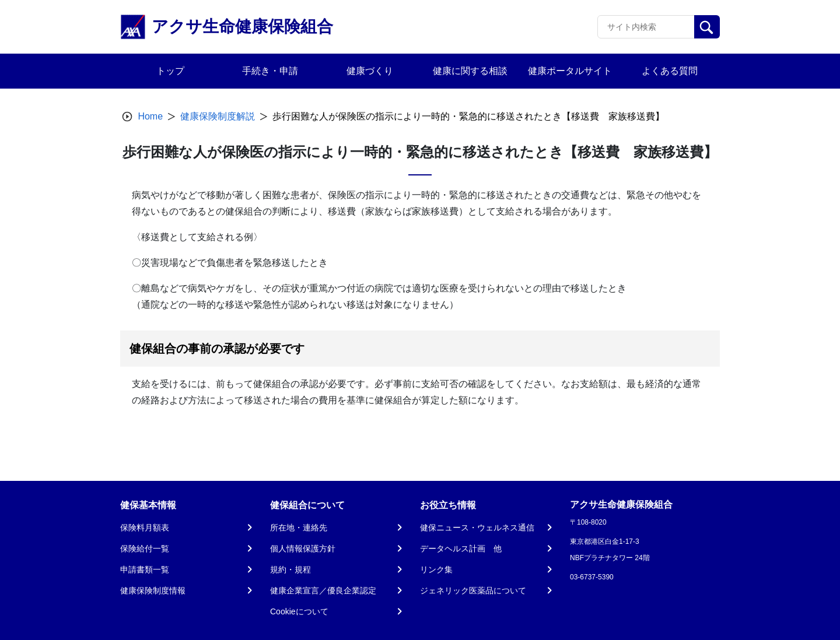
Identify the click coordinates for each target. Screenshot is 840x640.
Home (150, 116)
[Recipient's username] (646, 27)
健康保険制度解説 (218, 116)
